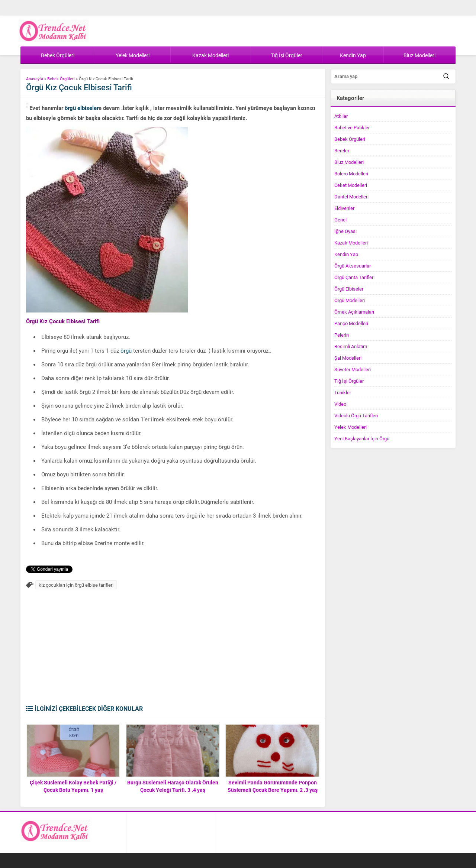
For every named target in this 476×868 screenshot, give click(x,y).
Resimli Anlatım (351, 346)
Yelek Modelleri (350, 427)
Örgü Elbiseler (349, 289)
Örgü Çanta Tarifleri (354, 277)
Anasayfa (35, 79)
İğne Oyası (345, 231)
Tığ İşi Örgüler (349, 381)
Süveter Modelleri (353, 369)
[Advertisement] (173, 649)
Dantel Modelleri (351, 197)
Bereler (342, 150)
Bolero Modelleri (351, 174)
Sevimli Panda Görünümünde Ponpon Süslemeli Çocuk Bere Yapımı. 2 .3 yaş (273, 786)
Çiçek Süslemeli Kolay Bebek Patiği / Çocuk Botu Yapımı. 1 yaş (73, 786)
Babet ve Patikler (352, 127)
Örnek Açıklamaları (354, 312)
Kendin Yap (346, 254)
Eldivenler (344, 208)
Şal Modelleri (348, 358)
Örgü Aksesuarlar (353, 266)
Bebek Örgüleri (61, 79)
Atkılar (341, 116)
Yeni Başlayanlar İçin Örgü (362, 438)
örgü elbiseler (82, 108)
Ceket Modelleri (351, 185)
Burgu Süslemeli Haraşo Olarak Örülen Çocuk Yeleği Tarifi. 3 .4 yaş (173, 786)
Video (340, 404)
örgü (126, 350)
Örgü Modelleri (350, 300)
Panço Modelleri (351, 323)
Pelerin (342, 335)
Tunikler (343, 392)
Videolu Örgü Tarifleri (356, 415)
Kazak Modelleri (351, 243)
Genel (340, 220)
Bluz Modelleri (349, 162)
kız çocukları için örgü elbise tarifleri (76, 585)
